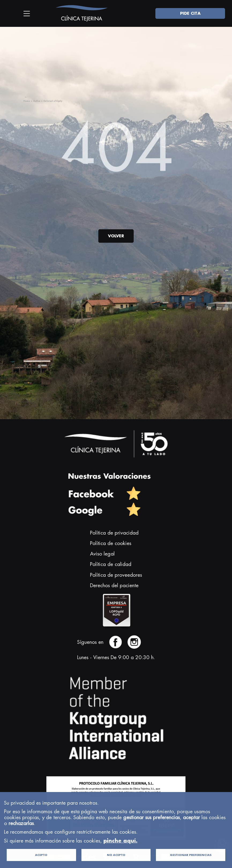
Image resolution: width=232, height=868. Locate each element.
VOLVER (116, 236)
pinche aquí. (120, 857)
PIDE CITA (190, 13)
